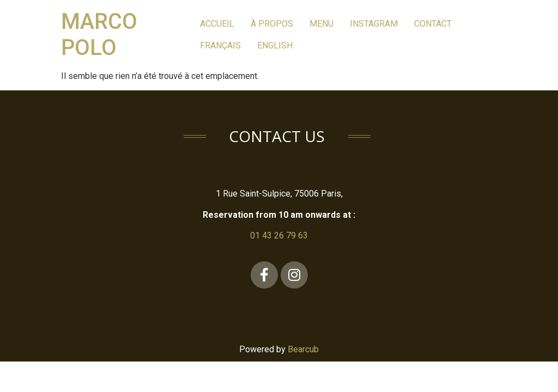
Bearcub (303, 349)
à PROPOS (272, 24)
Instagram (374, 24)
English (275, 45)
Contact (433, 24)
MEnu (322, 24)
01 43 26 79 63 (279, 235)
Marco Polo (99, 35)
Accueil (217, 24)
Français (220, 45)
